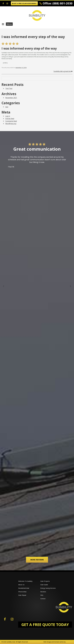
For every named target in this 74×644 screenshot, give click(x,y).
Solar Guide (44, 585)
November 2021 (11, 98)
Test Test (9, 88)
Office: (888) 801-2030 (56, 3)
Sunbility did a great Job (63, 71)
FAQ (42, 595)
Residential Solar (24, 588)
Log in (8, 116)
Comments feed (11, 121)
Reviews (43, 592)
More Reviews (37, 560)
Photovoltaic (22, 592)
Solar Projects (45, 581)
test (7, 107)
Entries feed (10, 119)
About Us (21, 585)
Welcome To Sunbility (25, 581)
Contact (43, 599)
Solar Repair (22, 595)
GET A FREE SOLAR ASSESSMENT (24, 3)
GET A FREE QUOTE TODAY (45, 625)
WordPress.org (11, 124)
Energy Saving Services (48, 588)
